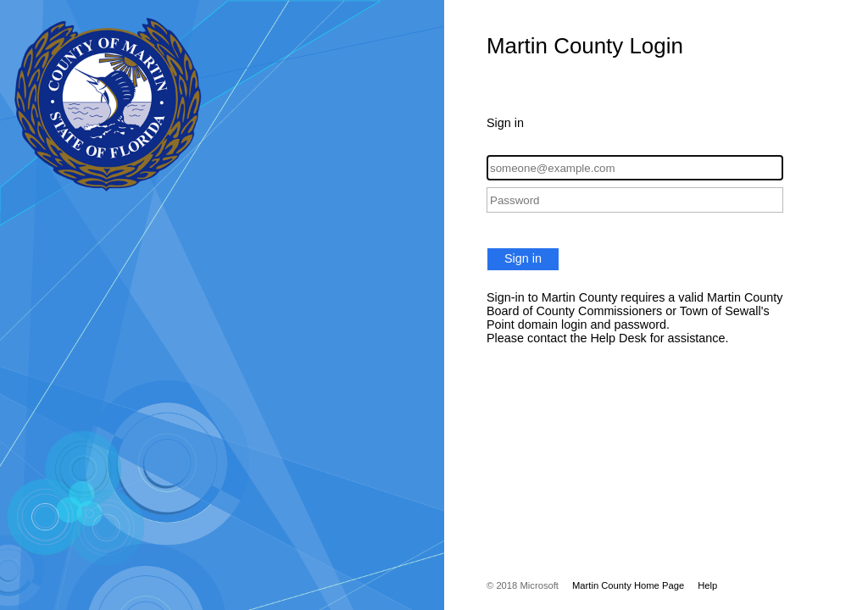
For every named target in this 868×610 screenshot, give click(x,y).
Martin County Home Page (628, 585)
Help (707, 585)
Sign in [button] (523, 258)
